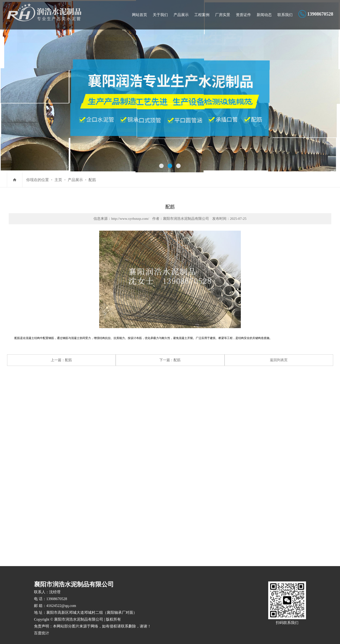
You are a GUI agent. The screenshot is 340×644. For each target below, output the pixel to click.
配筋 (92, 180)
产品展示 (181, 15)
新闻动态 (264, 15)
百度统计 (42, 627)
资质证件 (243, 15)
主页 (58, 180)
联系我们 (285, 15)
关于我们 (160, 15)
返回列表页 (279, 360)
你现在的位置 (38, 180)
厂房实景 (223, 15)
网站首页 (140, 15)
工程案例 (202, 15)
